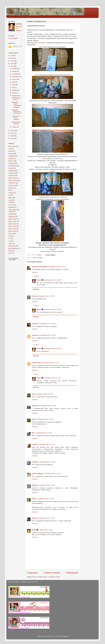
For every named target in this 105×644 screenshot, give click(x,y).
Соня (10, 236)
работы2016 (12, 231)
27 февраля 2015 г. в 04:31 (45, 419)
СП (9, 239)
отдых (10, 200)
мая (14, 88)
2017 (12, 61)
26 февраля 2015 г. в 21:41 (52, 378)
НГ (9, 195)
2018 (12, 58)
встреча (11, 153)
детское (11, 161)
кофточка (11, 176)
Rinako (34, 499)
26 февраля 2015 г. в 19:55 (46, 296)
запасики (11, 171)
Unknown (35, 335)
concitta (35, 444)
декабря (15, 69)
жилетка (11, 168)
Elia (33, 433)
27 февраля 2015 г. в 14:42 (52, 473)
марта (14, 93)
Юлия (39, 280)
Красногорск (12, 178)
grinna (34, 419)
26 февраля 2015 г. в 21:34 (50, 363)
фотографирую (13, 248)
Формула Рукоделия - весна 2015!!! (17, 112)
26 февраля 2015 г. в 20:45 (47, 335)
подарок (40, 258)
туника (11, 243)
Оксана (34, 518)
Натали (34, 296)
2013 (12, 133)
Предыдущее (72, 573)
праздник (11, 214)
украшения (12, 246)
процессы (12, 216)
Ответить (35, 272)
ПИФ (10, 202)
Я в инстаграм (13, 38)
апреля (15, 90)
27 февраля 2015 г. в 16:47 (47, 485)
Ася (10, 149)
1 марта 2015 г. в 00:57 (46, 530)
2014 (12, 130)
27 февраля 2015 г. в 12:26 (43, 433)
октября (15, 74)
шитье (10, 251)
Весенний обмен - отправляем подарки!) (17, 105)
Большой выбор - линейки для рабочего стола (23, 582)
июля (14, 82)
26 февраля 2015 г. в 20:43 (52, 280)
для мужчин (12, 166)
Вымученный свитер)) (16, 123)
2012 (12, 136)
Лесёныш (35, 406)
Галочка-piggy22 (37, 473)
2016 (12, 64)
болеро (11, 151)
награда (11, 193)
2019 (12, 55)
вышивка (11, 156)
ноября (15, 71)
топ (9, 241)
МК (9, 190)
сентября (15, 77)
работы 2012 (13, 221)
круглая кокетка (13, 180)
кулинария (12, 183)
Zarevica (35, 485)
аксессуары (12, 146)
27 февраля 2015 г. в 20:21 (46, 518)
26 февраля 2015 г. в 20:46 (52, 349)
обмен (35, 258)
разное (11, 234)
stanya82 (35, 462)
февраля (15, 96)
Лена (34, 394)
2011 (12, 138)
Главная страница (52, 573)
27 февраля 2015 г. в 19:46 (46, 499)
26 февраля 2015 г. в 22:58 (47, 406)
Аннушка (35, 324)
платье (11, 205)
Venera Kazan (36, 363)
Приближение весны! (16, 99)
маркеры (11, 188)
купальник (12, 185)
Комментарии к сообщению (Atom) (49, 577)
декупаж (11, 158)
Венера (43, 43)
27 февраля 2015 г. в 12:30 (46, 444)
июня (14, 85)
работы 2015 (13, 229)
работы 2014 (13, 226)
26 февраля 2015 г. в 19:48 (57, 267)
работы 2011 (13, 219)
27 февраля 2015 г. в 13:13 (47, 462)
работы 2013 (13, 224)
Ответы (36, 276)
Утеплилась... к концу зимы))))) (17, 118)
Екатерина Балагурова (40, 267)
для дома (11, 163)
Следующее (32, 573)
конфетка (11, 173)
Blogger (65, 636)
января (15, 127)
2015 (12, 66)
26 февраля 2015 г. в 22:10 (44, 394)
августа (15, 79)
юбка (10, 253)
